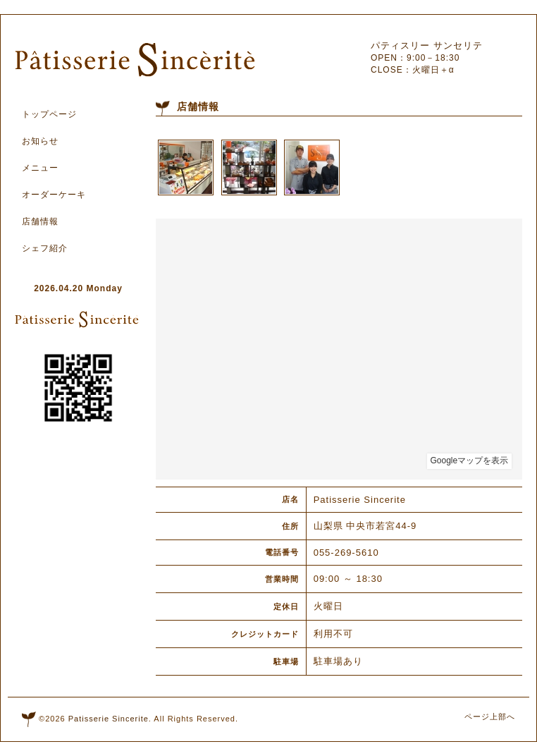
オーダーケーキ (54, 195)
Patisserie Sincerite (109, 719)
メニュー (40, 168)
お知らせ (40, 141)
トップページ (49, 114)
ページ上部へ (490, 717)
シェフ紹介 (45, 248)
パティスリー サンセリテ (427, 45)
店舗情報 (40, 221)
